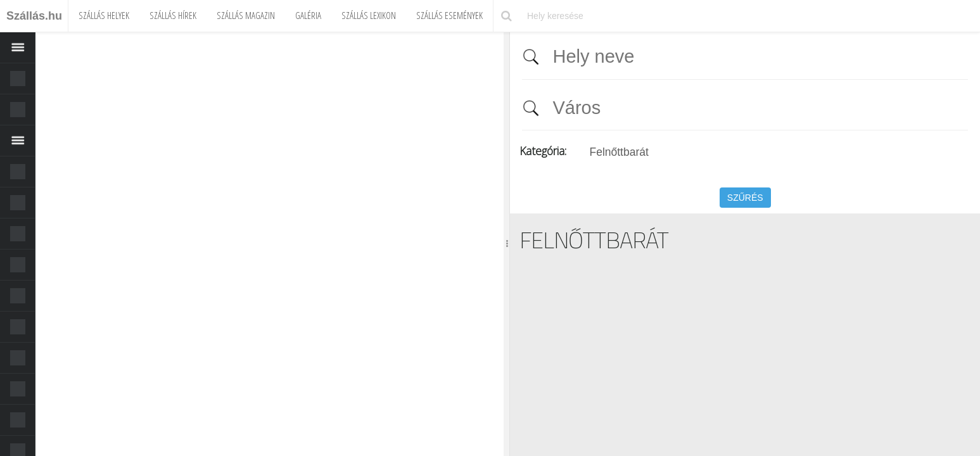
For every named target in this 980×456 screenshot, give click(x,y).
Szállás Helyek (104, 15)
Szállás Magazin (246, 15)
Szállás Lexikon (369, 15)
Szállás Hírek (173, 15)
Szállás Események (449, 15)
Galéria (308, 15)
